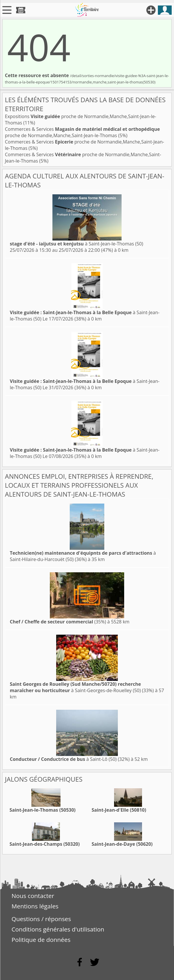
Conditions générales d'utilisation (58, 929)
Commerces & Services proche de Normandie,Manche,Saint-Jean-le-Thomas (82, 132)
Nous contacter (33, 896)
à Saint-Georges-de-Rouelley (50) (75, 687)
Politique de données (41, 940)
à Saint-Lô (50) (63, 759)
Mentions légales (35, 906)
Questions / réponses (41, 919)
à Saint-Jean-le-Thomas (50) (76, 244)
